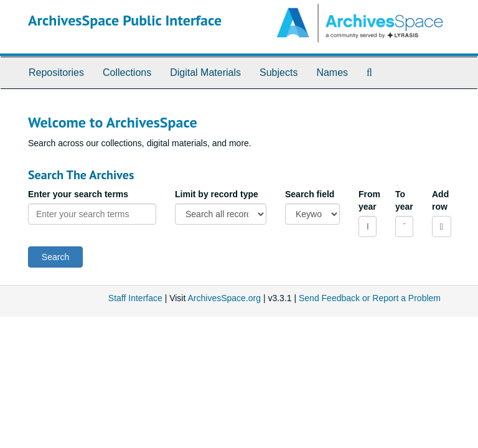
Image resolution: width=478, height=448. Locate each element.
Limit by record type (217, 194)
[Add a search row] (442, 226)
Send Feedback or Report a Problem (370, 298)
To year (404, 200)
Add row (440, 200)
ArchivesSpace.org (224, 298)
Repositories (56, 72)
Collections (127, 72)
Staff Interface (135, 298)
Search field (310, 194)
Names (332, 72)
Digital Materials (205, 72)
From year (368, 200)
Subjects (279, 72)
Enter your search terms (78, 194)
